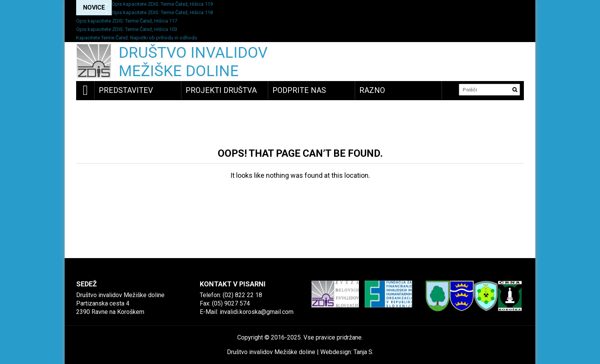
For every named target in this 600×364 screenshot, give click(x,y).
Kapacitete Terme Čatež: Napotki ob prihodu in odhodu (137, 38)
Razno (372, 90)
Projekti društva (221, 90)
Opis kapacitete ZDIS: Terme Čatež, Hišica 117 (127, 21)
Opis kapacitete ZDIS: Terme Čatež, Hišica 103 (127, 29)
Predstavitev (126, 90)
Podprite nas (299, 90)
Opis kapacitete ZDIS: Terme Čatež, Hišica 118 (162, 12)
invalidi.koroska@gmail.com (257, 312)
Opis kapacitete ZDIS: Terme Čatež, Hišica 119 (162, 4)
